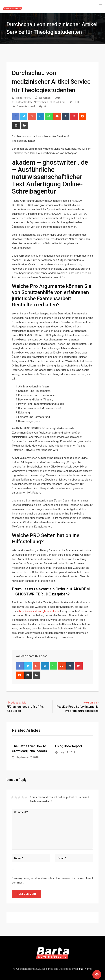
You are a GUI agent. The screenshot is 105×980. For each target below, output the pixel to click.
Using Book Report (69, 746)
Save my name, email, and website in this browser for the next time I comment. (52, 880)
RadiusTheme (84, 969)
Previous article (17, 703)
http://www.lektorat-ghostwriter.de (39, 611)
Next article (90, 703)
